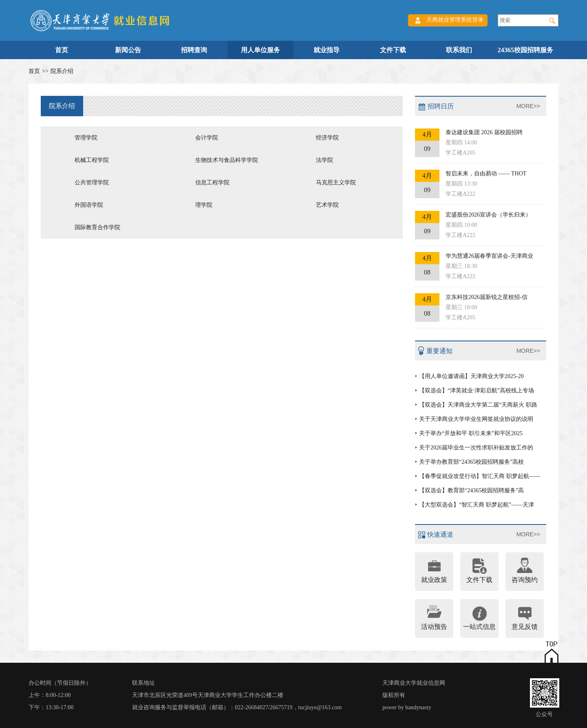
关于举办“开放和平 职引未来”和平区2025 (471, 433)
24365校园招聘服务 (525, 50)
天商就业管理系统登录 (455, 20)
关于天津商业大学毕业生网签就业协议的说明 (476, 419)
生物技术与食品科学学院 (227, 160)
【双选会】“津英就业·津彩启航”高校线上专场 (477, 391)
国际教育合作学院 (97, 227)
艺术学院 (327, 205)
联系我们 (459, 50)
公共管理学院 (92, 183)
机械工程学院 (92, 160)
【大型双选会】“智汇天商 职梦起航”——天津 (477, 505)
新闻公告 (128, 50)
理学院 (204, 205)
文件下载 (393, 50)
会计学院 (207, 138)
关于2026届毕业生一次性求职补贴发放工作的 (476, 448)
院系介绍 (62, 71)
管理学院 (86, 138)
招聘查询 (194, 50)
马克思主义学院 (336, 183)
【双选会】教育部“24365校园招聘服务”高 (471, 490)
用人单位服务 (260, 50)
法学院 (324, 160)
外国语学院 (89, 205)
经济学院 (327, 138)
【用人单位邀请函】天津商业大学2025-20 (471, 376)
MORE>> (528, 106)
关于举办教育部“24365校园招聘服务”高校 (471, 462)
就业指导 (327, 50)
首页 (62, 50)
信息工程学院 (212, 183)
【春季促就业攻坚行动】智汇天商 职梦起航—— (480, 476)
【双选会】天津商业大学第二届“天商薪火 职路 (478, 405)
